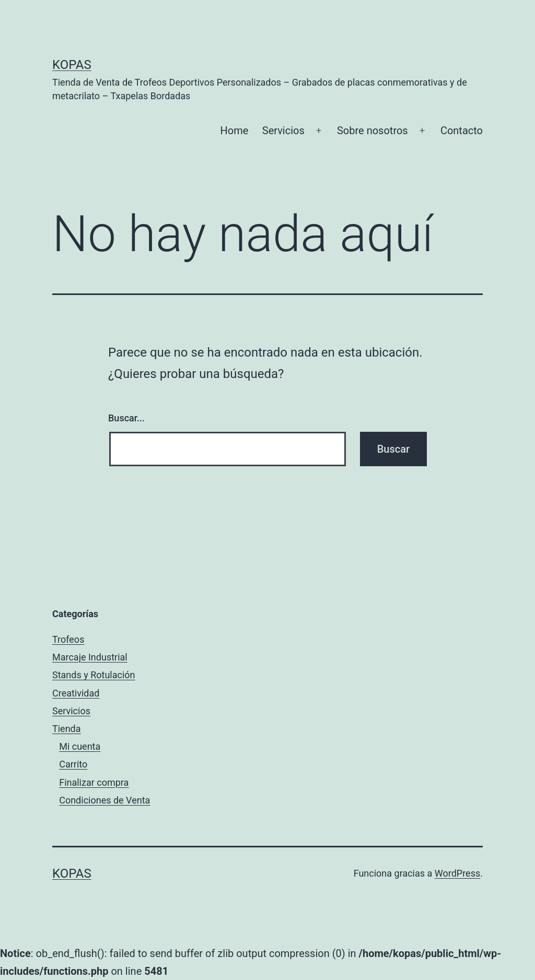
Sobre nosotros (373, 131)
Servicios (283, 131)
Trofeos (68, 639)
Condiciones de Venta (104, 800)
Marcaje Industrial (90, 657)
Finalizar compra (94, 782)
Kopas (72, 65)
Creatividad (76, 693)
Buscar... (126, 418)
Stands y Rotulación (94, 675)
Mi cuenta (80, 746)
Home (235, 131)
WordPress (457, 873)
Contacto (462, 131)
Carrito (73, 764)
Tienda (67, 729)
